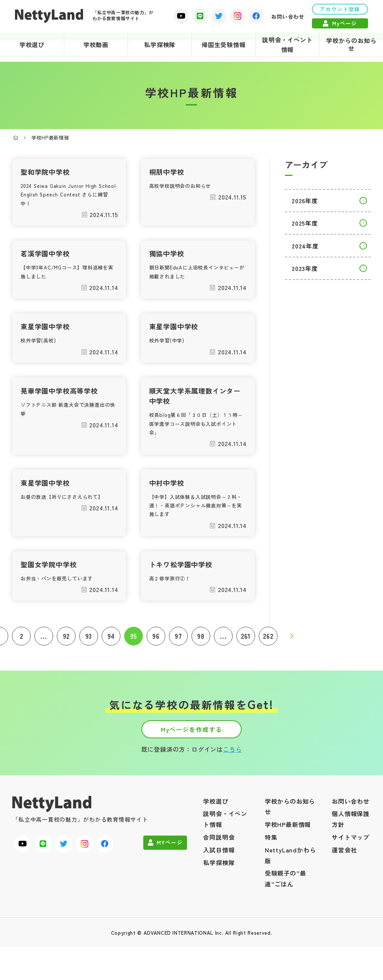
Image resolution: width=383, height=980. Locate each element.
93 (89, 656)
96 (156, 656)
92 (66, 656)
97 (178, 656)
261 (246, 656)
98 (201, 656)
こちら (232, 782)
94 (111, 656)
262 (268, 656)
